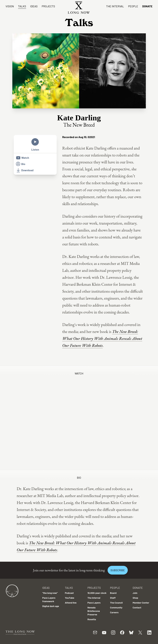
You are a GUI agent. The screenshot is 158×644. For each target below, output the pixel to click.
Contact (137, 607)
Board (113, 593)
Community (116, 607)
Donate (147, 6)
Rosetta (92, 619)
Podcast (69, 593)
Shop (135, 598)
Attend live (71, 603)
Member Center (141, 603)
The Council (116, 603)
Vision (10, 6)
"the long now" (50, 593)
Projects (48, 6)
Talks (22, 6)
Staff (113, 598)
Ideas (34, 6)
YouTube (70, 598)
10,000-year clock (97, 593)
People (133, 6)
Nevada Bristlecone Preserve (94, 611)
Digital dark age (51, 606)
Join (135, 593)
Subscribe (118, 570)
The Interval (115, 6)
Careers (114, 612)
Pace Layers (94, 603)
